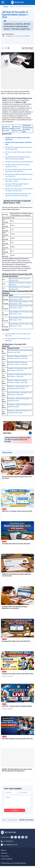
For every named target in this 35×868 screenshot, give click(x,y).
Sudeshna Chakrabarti (7, 676)
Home (4, 822)
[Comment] (17, 802)
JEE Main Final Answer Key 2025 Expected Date (19, 162)
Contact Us (4, 855)
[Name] (10, 792)
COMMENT (15, 812)
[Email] (25, 792)
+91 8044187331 (8, 843)
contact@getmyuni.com (10, 847)
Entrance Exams (13, 822)
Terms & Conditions (7, 861)
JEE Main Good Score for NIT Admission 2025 (17, 129)
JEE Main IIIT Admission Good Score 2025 (7, 129)
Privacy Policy (5, 858)
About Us (4, 852)
